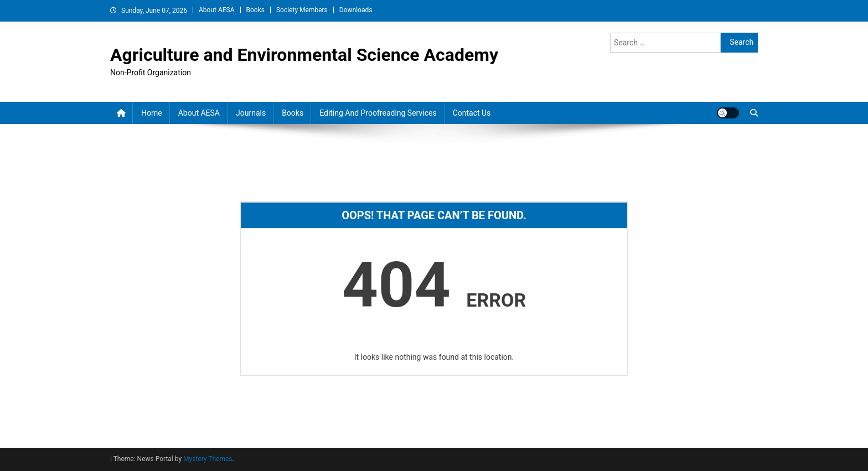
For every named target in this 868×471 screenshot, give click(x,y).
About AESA (217, 10)
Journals (251, 113)
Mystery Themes (208, 459)
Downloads (356, 10)
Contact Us (472, 113)
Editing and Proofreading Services (378, 113)
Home (152, 113)
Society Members (302, 10)
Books (255, 10)
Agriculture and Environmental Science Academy (304, 55)
